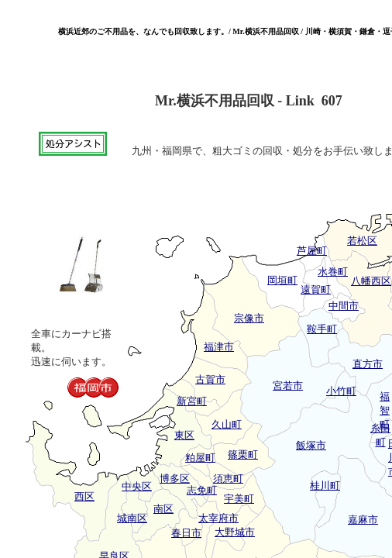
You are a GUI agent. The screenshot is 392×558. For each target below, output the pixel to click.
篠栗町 (243, 455)
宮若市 (288, 386)
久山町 (227, 424)
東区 (184, 435)
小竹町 (341, 391)
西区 (84, 496)
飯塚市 (311, 445)
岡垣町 (282, 280)
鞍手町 (322, 329)
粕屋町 (200, 458)
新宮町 (192, 401)
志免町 (202, 490)
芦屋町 (312, 251)
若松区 (362, 241)
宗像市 (249, 318)
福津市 (219, 347)
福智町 (385, 410)
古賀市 (210, 379)
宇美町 (239, 499)
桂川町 (325, 486)
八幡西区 (371, 281)
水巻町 (333, 272)
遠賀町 (316, 289)
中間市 (344, 306)
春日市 (186, 533)
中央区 (137, 486)
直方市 (368, 364)
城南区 (132, 518)
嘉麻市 (363, 520)
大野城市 (235, 532)
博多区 (175, 479)
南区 (163, 509)
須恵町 (228, 479)
